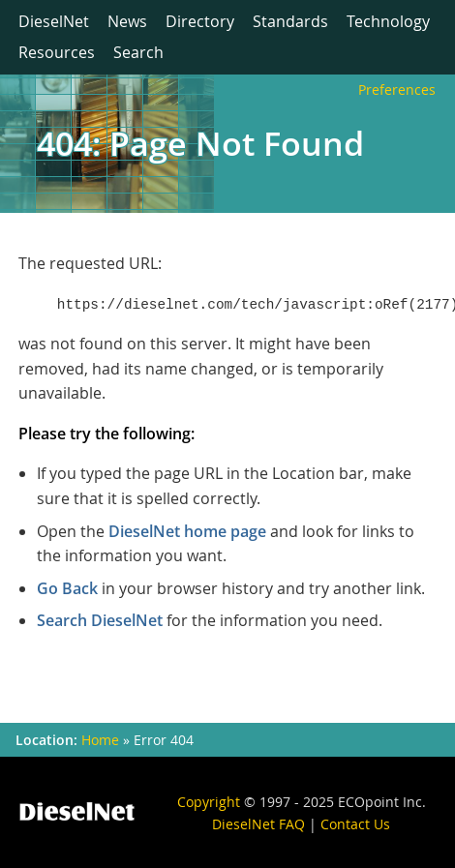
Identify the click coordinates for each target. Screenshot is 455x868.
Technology (388, 21)
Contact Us (355, 824)
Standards (290, 21)
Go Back (67, 588)
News (127, 21)
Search (138, 52)
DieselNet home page (187, 531)
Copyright (209, 802)
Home (100, 740)
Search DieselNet (100, 620)
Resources (57, 52)
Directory (200, 21)
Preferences (397, 90)
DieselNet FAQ (258, 824)
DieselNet (54, 21)
